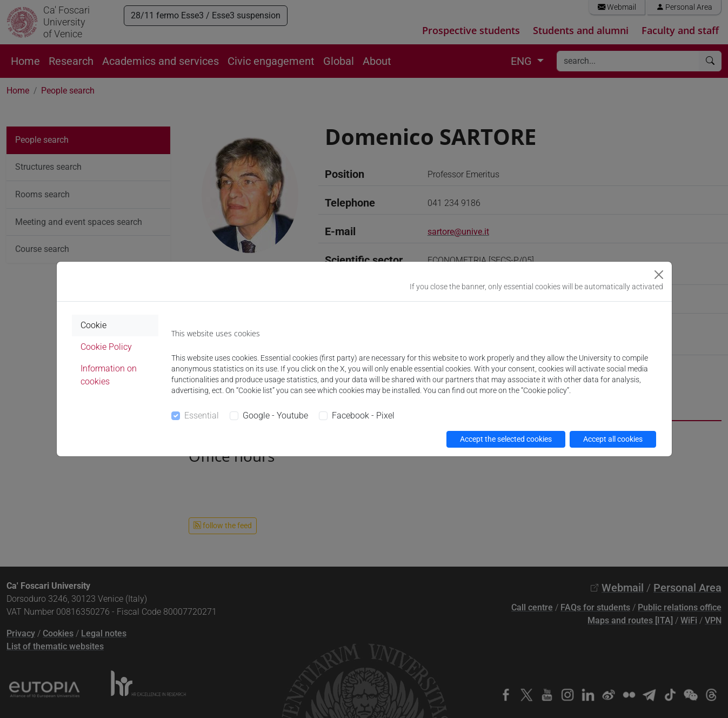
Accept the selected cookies (506, 439)
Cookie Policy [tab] (106, 347)
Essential (202, 415)
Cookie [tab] (93, 325)
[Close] (659, 275)
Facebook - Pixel (363, 415)
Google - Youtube (275, 415)
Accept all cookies (613, 439)
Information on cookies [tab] (109, 375)
